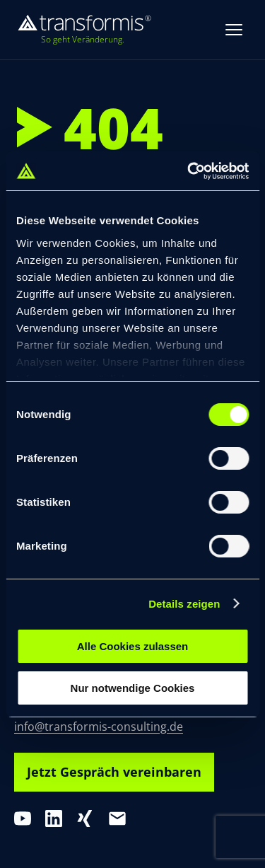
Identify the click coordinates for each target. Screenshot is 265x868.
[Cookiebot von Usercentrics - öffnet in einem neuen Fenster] (189, 171)
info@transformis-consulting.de (99, 727)
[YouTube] (23, 818)
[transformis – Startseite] (84, 30)
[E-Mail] (117, 818)
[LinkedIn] (54, 818)
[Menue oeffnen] (234, 30)
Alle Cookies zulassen (133, 646)
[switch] (229, 458)
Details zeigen (184, 604)
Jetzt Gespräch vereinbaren (114, 772)
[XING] (85, 818)
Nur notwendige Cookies (133, 688)
